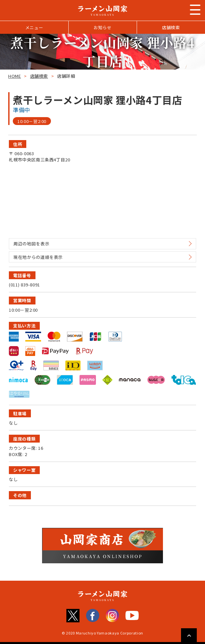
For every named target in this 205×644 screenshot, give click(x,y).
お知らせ (103, 27)
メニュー (34, 27)
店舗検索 (171, 27)
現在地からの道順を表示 (38, 257)
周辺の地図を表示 (31, 244)
